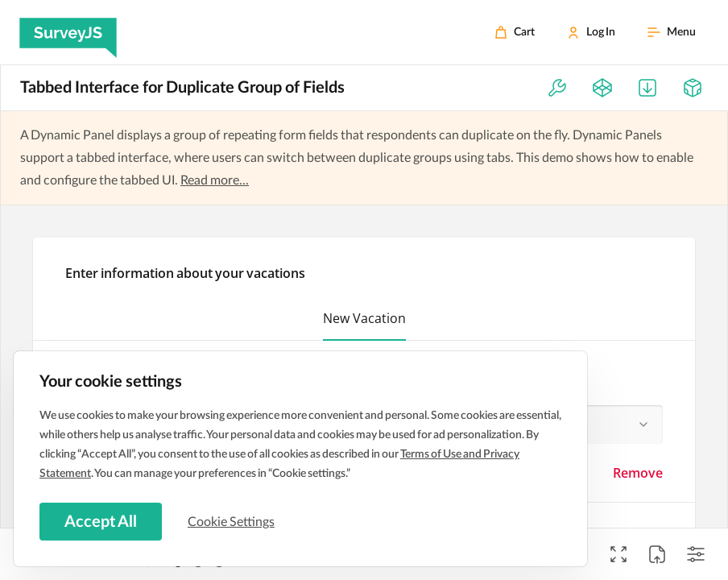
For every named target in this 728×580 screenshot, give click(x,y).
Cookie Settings (233, 521)
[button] (364, 321)
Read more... (215, 180)
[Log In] (591, 32)
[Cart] (515, 32)
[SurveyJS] (68, 32)
